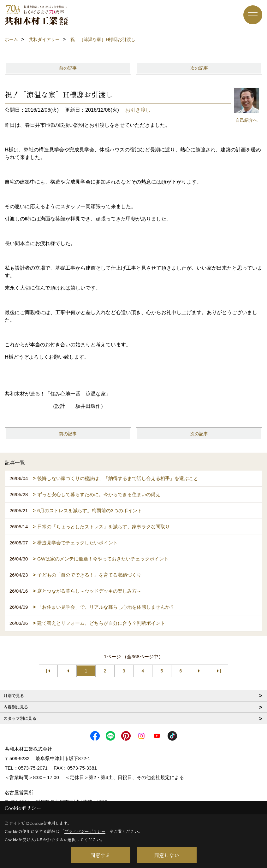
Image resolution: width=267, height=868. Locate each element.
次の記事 (199, 68)
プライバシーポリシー (85, 831)
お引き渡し (138, 110)
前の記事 (68, 68)
